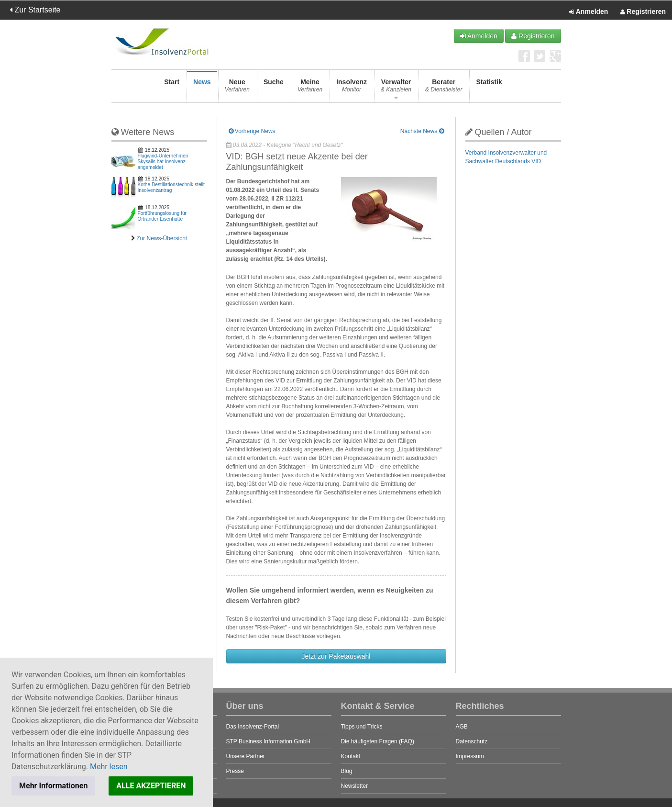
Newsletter (355, 786)
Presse (235, 771)
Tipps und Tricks (362, 727)
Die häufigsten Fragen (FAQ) (378, 741)
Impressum (470, 756)
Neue (237, 88)
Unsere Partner (246, 756)
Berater (444, 88)
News (202, 88)
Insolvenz (352, 88)
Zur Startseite (35, 10)
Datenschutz (472, 741)
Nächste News (422, 131)
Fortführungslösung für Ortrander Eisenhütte (162, 216)
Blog (347, 771)
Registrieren (643, 12)
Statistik (489, 88)
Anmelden (589, 12)
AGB (462, 727)
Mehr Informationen (53, 786)
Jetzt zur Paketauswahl (336, 656)
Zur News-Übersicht (162, 238)
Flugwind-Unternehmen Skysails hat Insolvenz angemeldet (163, 162)
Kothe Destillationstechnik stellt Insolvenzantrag (171, 187)
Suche (274, 88)
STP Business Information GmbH (269, 741)
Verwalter (396, 88)
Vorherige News (252, 131)
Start (172, 88)
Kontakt (351, 756)
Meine (310, 88)
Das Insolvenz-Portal (253, 727)
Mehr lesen (109, 767)
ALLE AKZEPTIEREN (151, 786)
